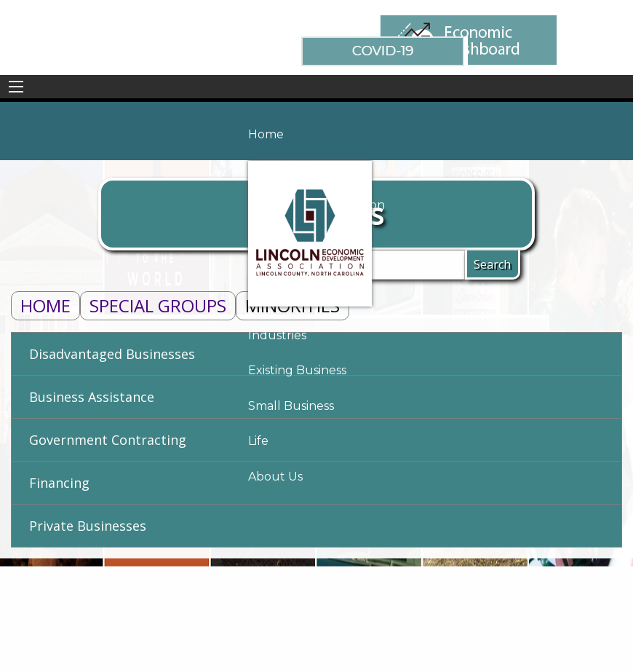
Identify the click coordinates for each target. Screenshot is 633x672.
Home (45, 305)
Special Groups (158, 305)
